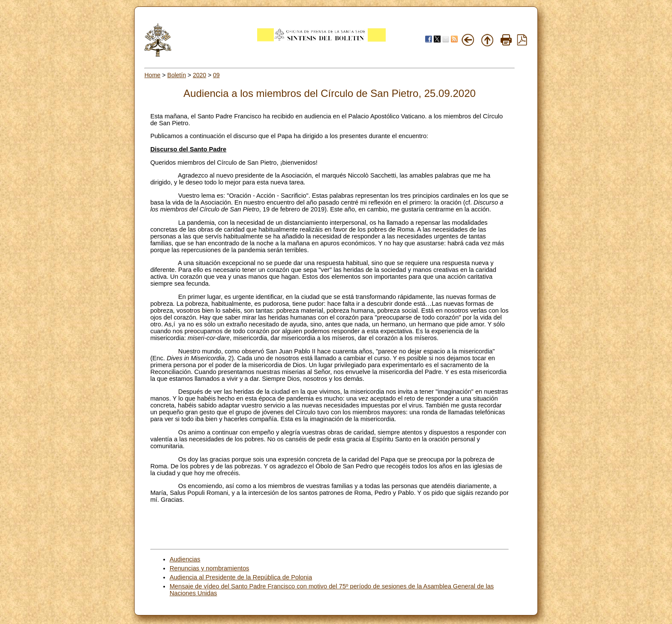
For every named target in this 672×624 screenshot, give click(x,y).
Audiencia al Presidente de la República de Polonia (241, 577)
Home (152, 75)
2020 (199, 75)
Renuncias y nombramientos (210, 568)
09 (216, 75)
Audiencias (185, 559)
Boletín (177, 75)
